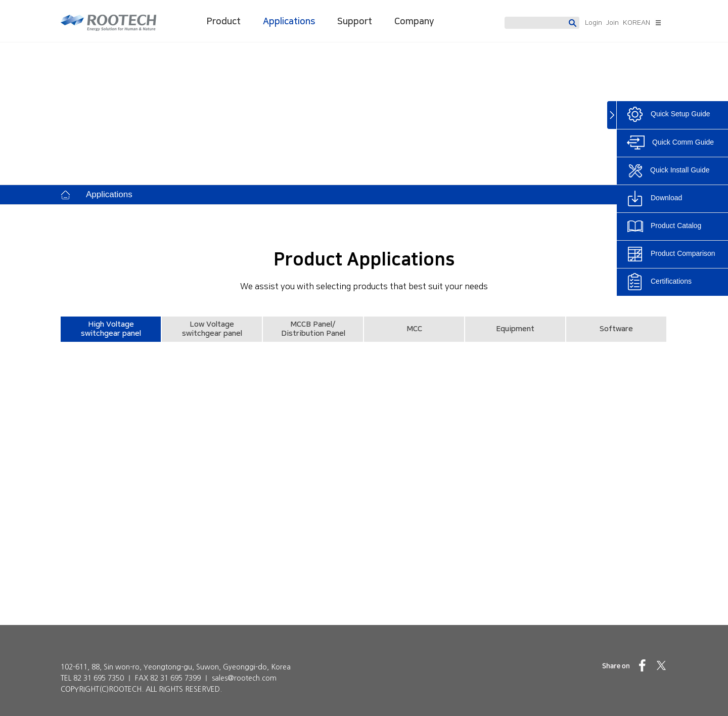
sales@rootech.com (244, 678)
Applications (289, 22)
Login (594, 23)
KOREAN (636, 23)
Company (414, 22)
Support (355, 22)
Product (224, 22)
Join (612, 23)
